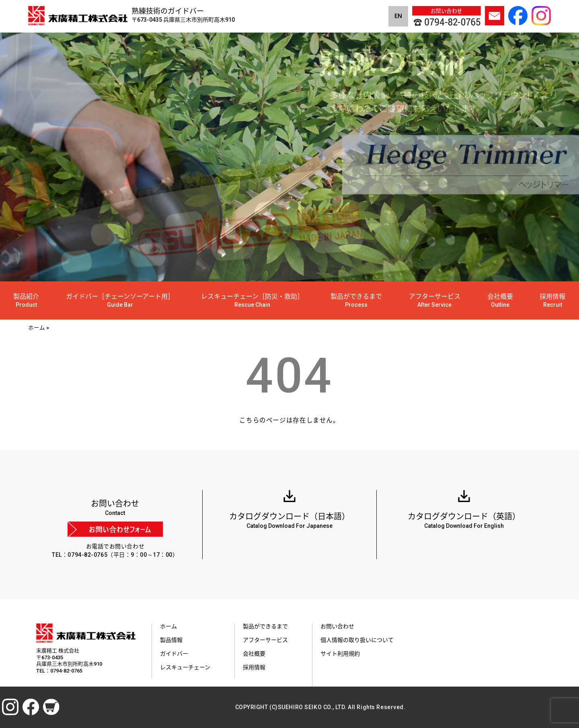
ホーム (168, 626)
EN (398, 16)
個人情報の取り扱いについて (357, 640)
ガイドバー (174, 654)
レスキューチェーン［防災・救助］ (252, 300)
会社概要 (500, 300)
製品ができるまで (356, 300)
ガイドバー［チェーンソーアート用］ (120, 300)
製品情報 (171, 640)
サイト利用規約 (340, 654)
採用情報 (552, 300)
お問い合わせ (337, 626)
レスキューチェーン (185, 667)
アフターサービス (435, 300)
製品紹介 (26, 300)
